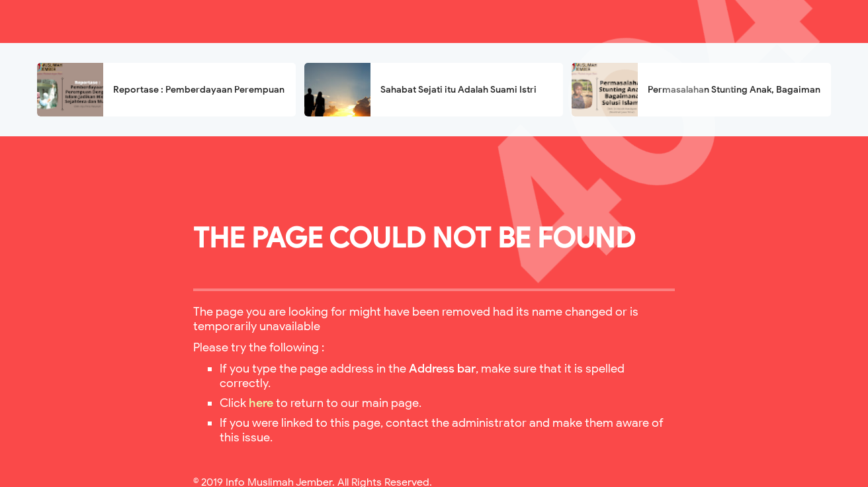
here (261, 403)
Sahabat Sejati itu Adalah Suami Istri (458, 90)
